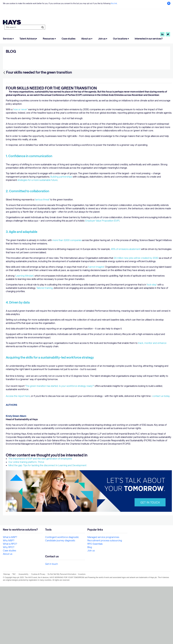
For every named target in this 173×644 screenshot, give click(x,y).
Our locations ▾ (121, 39)
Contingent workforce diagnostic (62, 595)
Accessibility (23, 632)
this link (114, 3)
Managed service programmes (103, 595)
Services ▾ (8, 39)
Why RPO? (9, 605)
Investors (82, 632)
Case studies (69, 39)
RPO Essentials (95, 601)
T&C (14, 632)
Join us (91, 608)
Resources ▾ (49, 39)
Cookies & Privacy (38, 632)
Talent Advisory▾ (28, 39)
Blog (90, 605)
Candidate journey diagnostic (60, 598)
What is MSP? (10, 595)
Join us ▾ (103, 39)
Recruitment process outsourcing (105, 598)
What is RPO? (10, 601)
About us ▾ (87, 39)
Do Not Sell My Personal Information (62, 632)
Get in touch (51, 621)
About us (8, 611)
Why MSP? (9, 598)
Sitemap (7, 632)
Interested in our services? (149, 39)
